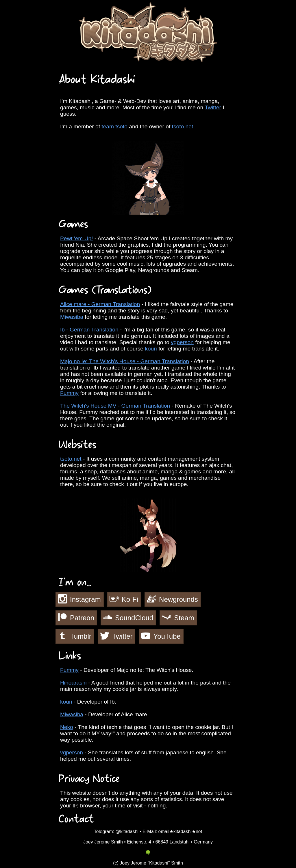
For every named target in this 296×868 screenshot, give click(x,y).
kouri (151, 349)
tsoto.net (183, 126)
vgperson (182, 342)
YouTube (167, 636)
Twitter (213, 107)
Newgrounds (178, 599)
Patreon (82, 618)
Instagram (85, 599)
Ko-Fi (130, 599)
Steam (184, 618)
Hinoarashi (73, 683)
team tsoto (114, 126)
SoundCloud (134, 618)
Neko (67, 727)
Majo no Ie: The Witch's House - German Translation (125, 361)
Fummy (69, 393)
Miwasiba (72, 317)
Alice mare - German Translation (100, 304)
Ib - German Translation (89, 330)
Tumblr (81, 636)
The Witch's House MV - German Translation (115, 406)
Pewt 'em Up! (77, 238)
